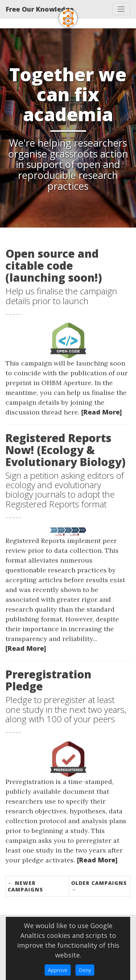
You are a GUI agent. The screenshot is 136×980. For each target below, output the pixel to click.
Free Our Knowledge (40, 9)
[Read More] (102, 412)
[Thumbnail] (68, 340)
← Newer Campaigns (25, 886)
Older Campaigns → (99, 886)
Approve (58, 970)
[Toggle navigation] (121, 9)
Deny (85, 970)
